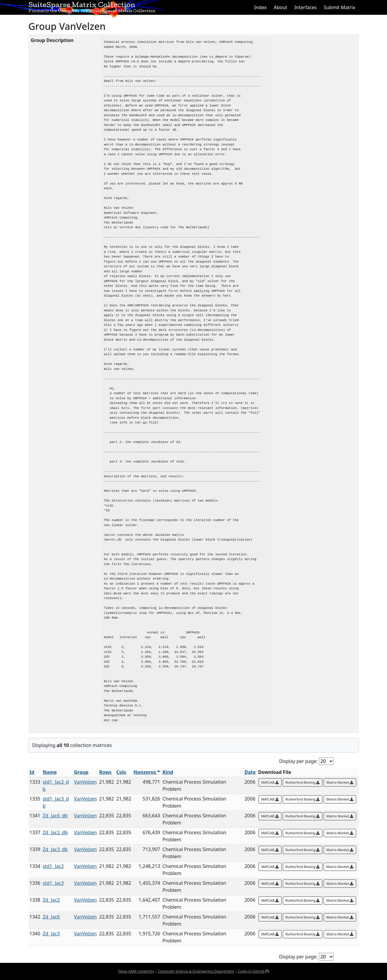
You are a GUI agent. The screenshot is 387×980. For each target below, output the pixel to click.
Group (81, 772)
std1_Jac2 (53, 866)
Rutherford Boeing (303, 782)
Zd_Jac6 (51, 917)
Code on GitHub (253, 971)
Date (250, 772)
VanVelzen (85, 782)
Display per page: (298, 761)
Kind (168, 772)
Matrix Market (340, 782)
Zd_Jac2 (51, 900)
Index (260, 7)
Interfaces (306, 7)
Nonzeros (147, 772)
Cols (121, 772)
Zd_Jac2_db (55, 832)
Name (50, 772)
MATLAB (270, 782)
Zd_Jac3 (51, 934)
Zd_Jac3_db (55, 849)
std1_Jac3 (53, 883)
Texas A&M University (136, 971)
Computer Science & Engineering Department (196, 971)
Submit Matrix (339, 7)
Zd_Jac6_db (55, 816)
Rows (105, 772)
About (280, 7)
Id (32, 772)
